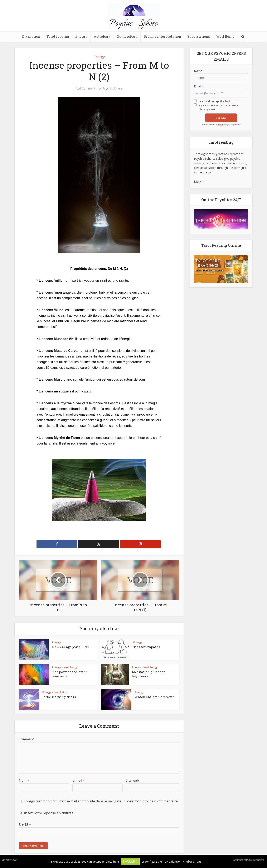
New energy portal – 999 (71, 647)
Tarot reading (58, 36)
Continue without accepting (248, 860)
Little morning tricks (59, 697)
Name (198, 71)
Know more (9, 860)
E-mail (79, 780)
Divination (31, 36)
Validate (221, 118)
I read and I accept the (214, 101)
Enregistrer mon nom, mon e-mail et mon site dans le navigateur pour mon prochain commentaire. (101, 801)
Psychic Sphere (113, 88)
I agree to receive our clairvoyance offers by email (218, 107)
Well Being (225, 36)
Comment (26, 739)
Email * (199, 86)
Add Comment (86, 88)
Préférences (192, 861)
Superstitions (199, 36)
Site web (132, 780)
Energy (81, 36)
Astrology (102, 36)
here (220, 125)
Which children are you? (154, 697)
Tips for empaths (147, 647)
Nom (24, 780)
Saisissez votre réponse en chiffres (46, 813)
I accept (130, 861)
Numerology (127, 36)
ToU (227, 101)
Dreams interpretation (162, 36)
